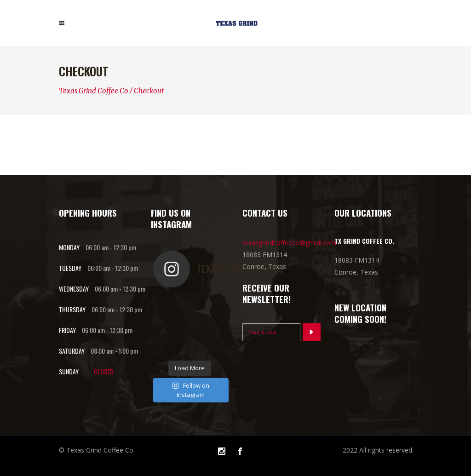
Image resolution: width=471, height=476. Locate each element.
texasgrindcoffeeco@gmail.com (289, 243)
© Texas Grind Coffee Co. (97, 450)
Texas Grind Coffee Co (94, 91)
